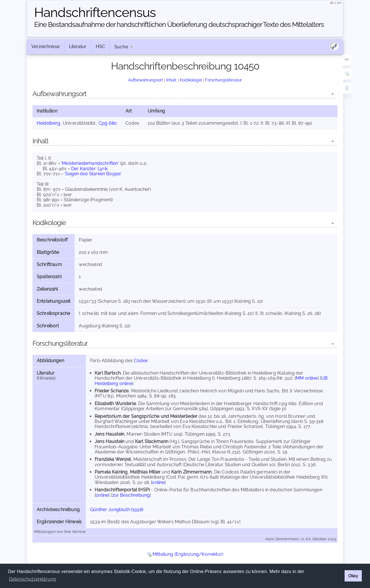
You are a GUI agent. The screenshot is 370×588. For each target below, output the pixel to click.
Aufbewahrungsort (146, 80)
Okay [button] (353, 576)
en (339, 3)
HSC (100, 47)
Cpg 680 (108, 123)
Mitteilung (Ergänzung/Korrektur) (188, 554)
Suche (121, 47)
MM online (307, 378)
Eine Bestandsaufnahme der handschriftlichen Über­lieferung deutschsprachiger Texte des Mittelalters (179, 24)
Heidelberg (49, 123)
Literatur (78, 47)
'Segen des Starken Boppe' (93, 174)
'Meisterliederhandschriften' (90, 163)
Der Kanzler (83, 169)
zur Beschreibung (131, 495)
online (158, 482)
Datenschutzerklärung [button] (32, 579)
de (332, 3)
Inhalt (172, 80)
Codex (141, 361)
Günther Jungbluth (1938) (117, 510)
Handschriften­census (95, 12)
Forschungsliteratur (223, 80)
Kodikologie (191, 80)
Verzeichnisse (45, 47)
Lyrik (103, 169)
